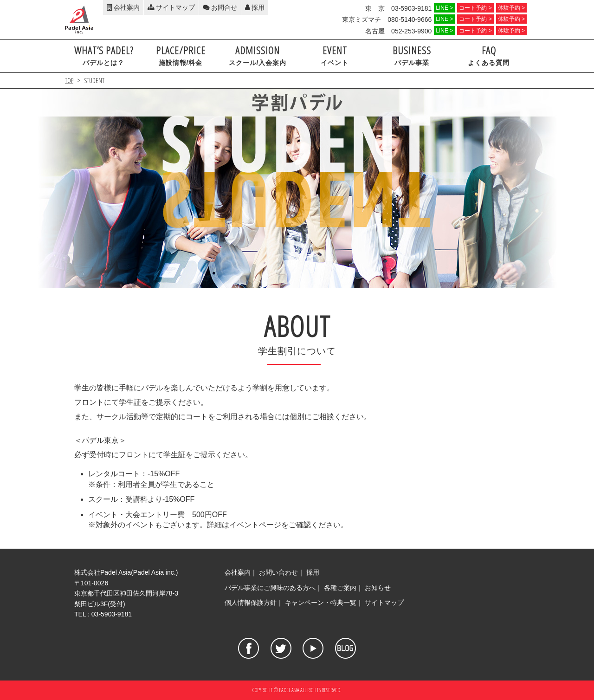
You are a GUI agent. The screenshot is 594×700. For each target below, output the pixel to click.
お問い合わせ (278, 572)
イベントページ (255, 525)
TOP (69, 81)
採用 (255, 7)
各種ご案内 (340, 588)
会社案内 (123, 7)
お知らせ (378, 588)
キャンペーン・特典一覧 (321, 603)
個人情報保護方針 (251, 603)
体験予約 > (511, 8)
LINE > (444, 8)
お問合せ (220, 7)
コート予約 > (475, 8)
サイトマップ (171, 7)
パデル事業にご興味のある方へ (270, 588)
